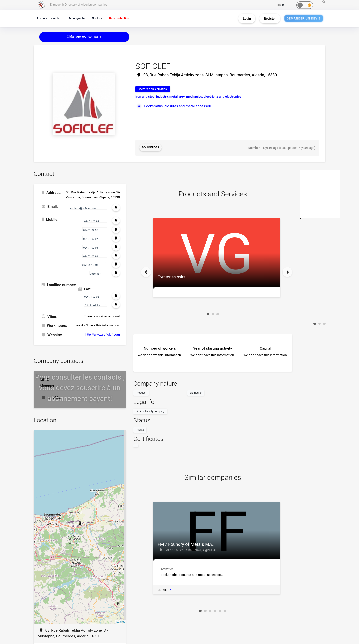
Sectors (100, 18)
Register (270, 18)
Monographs (79, 18)
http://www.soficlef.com (103, 334)
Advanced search (48, 18)
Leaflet (121, 621)
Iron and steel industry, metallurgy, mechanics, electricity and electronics (188, 97)
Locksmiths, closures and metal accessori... (180, 106)
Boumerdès (151, 148)
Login (247, 18)
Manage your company (84, 37)
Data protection (123, 18)
